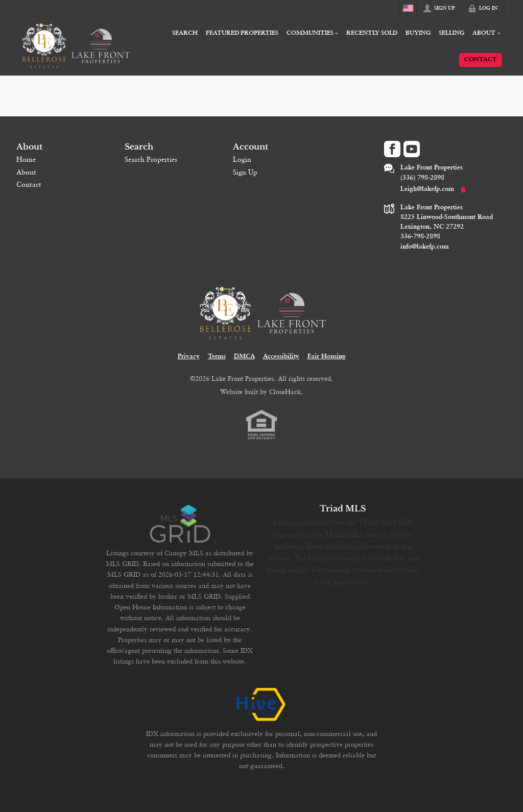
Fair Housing (327, 356)
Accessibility (281, 356)
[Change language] (408, 8)
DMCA (244, 356)
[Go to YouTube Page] (412, 149)
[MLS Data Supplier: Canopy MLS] (180, 524)
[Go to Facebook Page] (392, 149)
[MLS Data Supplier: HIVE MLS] (261, 705)
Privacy (189, 356)
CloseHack (285, 391)
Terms (217, 356)
